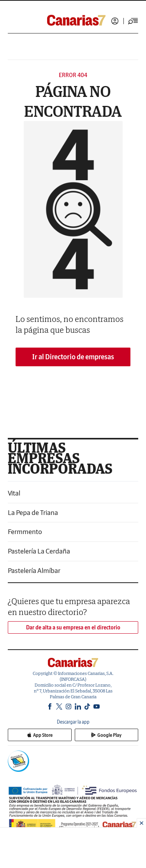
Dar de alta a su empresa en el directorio (73, 627)
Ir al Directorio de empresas (73, 357)
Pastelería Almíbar (34, 570)
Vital (14, 493)
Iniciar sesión (115, 21)
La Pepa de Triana (33, 512)
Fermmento (25, 532)
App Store (40, 735)
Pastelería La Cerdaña (39, 551)
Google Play (106, 735)
